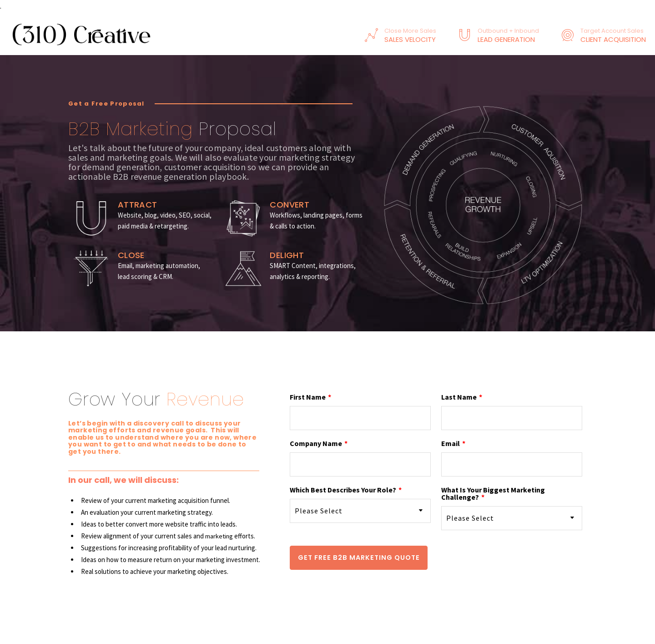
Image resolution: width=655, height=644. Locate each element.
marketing (219, 536)
